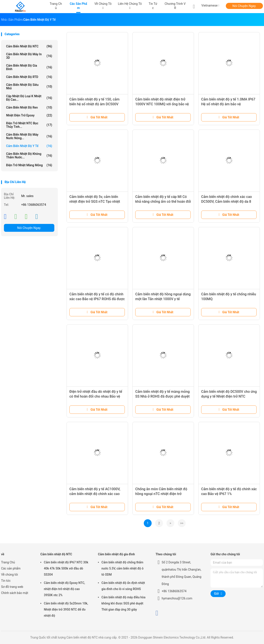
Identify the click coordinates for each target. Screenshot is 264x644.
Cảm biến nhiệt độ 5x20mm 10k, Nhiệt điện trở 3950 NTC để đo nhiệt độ (66, 609)
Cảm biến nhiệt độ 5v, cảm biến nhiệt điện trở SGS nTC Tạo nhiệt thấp (95, 202)
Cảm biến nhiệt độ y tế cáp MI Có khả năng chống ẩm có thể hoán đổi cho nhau (163, 202)
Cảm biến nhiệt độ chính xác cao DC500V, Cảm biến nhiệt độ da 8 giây (226, 202)
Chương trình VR (175, 6)
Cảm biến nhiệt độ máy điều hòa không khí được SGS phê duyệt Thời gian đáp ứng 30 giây (123, 603)
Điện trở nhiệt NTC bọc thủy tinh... (29, 125)
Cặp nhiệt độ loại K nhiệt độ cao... (29, 98)
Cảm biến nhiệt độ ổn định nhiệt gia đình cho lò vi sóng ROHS (123, 586)
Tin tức (6, 581)
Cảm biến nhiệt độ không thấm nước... (29, 156)
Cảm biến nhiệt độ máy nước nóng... (29, 136)
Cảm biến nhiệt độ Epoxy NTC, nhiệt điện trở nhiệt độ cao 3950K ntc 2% (64, 589)
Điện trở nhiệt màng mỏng (29, 165)
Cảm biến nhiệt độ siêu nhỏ (29, 87)
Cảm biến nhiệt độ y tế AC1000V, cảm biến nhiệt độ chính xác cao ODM (95, 494)
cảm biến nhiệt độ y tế (29, 146)
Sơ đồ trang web (12, 587)
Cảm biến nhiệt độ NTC (29, 46)
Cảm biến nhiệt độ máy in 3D (29, 56)
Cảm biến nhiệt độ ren (29, 107)
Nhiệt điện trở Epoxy (29, 115)
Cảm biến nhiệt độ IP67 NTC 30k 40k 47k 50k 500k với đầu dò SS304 (66, 568)
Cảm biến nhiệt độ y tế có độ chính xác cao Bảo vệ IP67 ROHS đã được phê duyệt (97, 299)
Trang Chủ (8, 562)
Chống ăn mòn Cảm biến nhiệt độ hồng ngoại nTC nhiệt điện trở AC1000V (161, 494)
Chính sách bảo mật (15, 593)
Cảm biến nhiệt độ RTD (29, 77)
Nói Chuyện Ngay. (244, 6)
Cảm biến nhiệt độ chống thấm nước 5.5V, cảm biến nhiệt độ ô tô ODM (123, 568)
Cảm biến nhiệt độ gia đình (29, 67)
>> (182, 523)
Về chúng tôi (9, 575)
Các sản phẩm (11, 568)
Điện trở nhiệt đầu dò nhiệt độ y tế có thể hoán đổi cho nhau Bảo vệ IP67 (96, 396)
